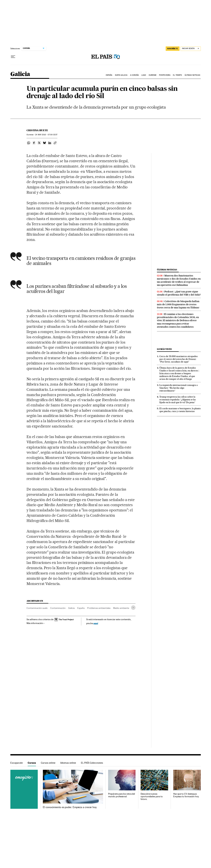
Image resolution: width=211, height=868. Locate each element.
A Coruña (135, 75)
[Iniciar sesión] (191, 49)
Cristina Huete (37, 130)
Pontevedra (165, 75)
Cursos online (48, 763)
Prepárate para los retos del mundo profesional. (122, 795)
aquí (96, 623)
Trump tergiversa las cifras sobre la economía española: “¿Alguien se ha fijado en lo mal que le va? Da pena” (178, 400)
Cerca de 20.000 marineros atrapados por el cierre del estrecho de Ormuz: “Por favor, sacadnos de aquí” (179, 359)
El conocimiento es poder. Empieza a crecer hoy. (70, 807)
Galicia (20, 74)
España (109, 75)
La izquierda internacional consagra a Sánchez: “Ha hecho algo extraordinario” (179, 388)
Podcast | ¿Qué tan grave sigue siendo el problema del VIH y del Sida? (179, 293)
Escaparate (17, 763)
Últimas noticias (192, 75)
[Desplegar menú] (13, 57)
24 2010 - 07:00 (46, 135)
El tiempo (177, 75)
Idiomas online (68, 763)
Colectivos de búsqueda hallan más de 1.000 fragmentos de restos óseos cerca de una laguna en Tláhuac (178, 304)
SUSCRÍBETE (173, 49)
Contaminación (58, 608)
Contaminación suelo (37, 608)
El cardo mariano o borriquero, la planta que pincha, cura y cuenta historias (180, 410)
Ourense (153, 75)
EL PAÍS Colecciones (92, 763)
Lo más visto (164, 349)
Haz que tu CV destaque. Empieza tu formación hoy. (186, 795)
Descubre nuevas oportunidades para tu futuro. (152, 797)
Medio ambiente (121, 608)
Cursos (32, 763)
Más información (36, 623)
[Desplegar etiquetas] (133, 608)
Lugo (144, 75)
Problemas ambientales (99, 608)
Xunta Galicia (121, 75)
